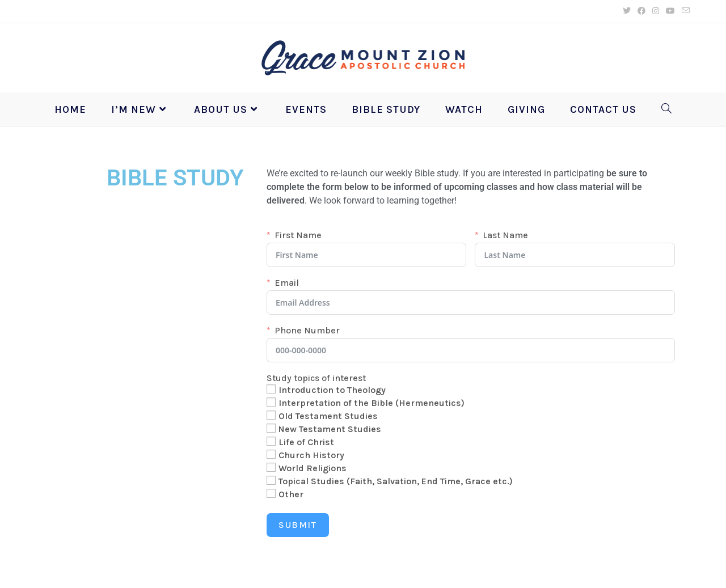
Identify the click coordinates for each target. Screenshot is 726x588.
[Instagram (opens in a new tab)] (656, 11)
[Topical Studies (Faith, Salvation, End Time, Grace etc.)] (271, 480)
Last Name (505, 235)
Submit (298, 525)
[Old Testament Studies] (271, 415)
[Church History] (271, 454)
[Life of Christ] (271, 441)
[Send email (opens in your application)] (684, 11)
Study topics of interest (316, 378)
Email (287, 283)
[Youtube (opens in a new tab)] (670, 11)
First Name (298, 235)
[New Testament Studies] (271, 428)
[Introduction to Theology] (271, 389)
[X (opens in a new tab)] (627, 11)
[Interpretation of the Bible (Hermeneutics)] (271, 402)
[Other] (271, 493)
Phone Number (307, 331)
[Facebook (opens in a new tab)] (641, 11)
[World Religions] (271, 467)
